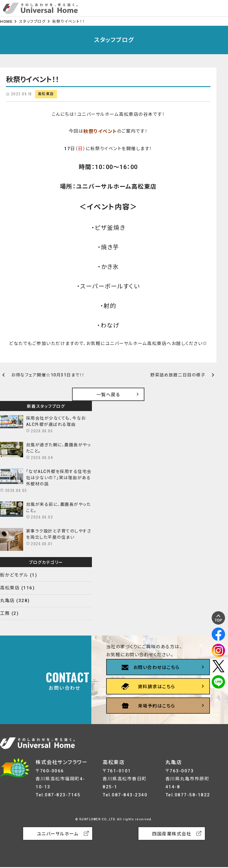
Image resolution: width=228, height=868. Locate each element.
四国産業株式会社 (172, 834)
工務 (5, 613)
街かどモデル (14, 575)
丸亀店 (7, 601)
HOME (6, 21)
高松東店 (10, 588)
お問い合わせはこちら (157, 668)
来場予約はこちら (157, 706)
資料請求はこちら (157, 687)
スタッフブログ (32, 21)
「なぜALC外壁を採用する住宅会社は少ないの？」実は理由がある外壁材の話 (59, 478)
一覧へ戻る (108, 395)
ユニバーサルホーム (58, 834)
